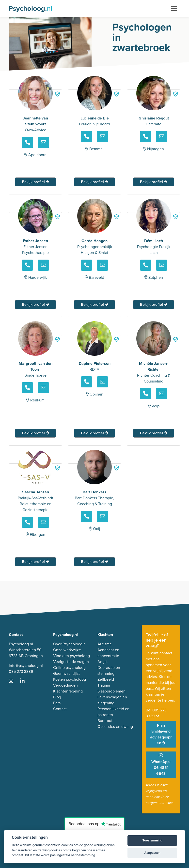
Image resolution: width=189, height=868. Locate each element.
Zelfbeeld (106, 679)
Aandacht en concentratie (108, 653)
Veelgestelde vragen (71, 662)
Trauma (104, 685)
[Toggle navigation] (174, 9)
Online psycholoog (69, 668)
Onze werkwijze (67, 650)
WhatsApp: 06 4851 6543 (161, 765)
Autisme (105, 644)
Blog (57, 697)
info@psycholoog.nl (26, 666)
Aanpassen (152, 853)
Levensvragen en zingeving (112, 700)
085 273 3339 (21, 671)
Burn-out (105, 721)
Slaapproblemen (111, 691)
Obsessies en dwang (115, 727)
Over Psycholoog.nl (70, 644)
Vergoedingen (65, 685)
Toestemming (152, 840)
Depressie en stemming (109, 670)
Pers (57, 703)
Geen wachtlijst (66, 673)
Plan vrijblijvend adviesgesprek (161, 734)
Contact (60, 709)
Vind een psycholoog (71, 656)
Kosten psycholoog (70, 679)
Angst (102, 662)
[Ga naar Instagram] (14, 681)
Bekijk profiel (36, 182)
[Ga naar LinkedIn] (25, 681)
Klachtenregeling (68, 691)
